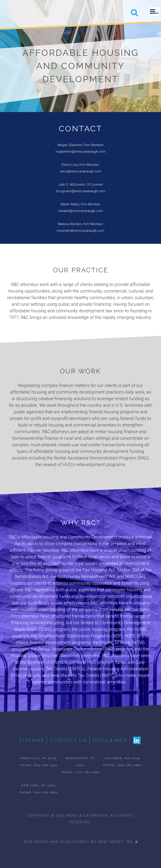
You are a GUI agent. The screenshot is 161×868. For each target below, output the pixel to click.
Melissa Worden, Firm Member (80, 224)
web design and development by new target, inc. (80, 842)
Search (134, 13)
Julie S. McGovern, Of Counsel (80, 184)
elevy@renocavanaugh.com (81, 171)
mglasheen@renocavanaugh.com (81, 152)
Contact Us (69, 740)
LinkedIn (137, 740)
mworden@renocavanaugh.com (80, 231)
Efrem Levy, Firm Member (80, 165)
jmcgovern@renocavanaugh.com (80, 191)
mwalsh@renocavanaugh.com (81, 211)
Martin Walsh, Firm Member (81, 204)
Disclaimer (110, 740)
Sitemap (32, 740)
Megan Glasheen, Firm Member (81, 145)
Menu (154, 11)
